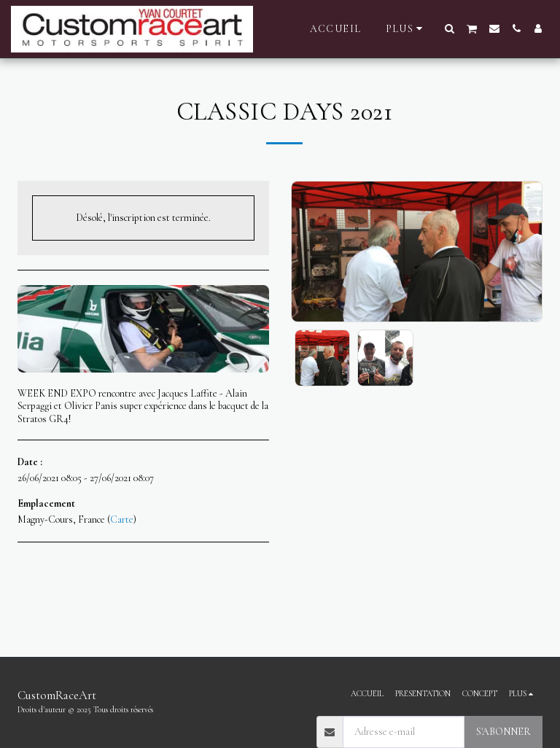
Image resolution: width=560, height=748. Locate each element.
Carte (122, 519)
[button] (450, 28)
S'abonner (503, 732)
